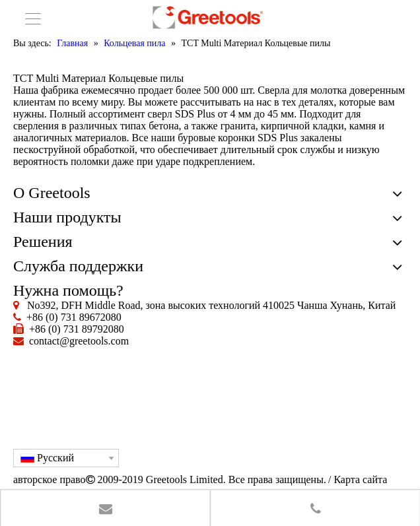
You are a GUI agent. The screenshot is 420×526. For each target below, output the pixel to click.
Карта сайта (360, 479)
